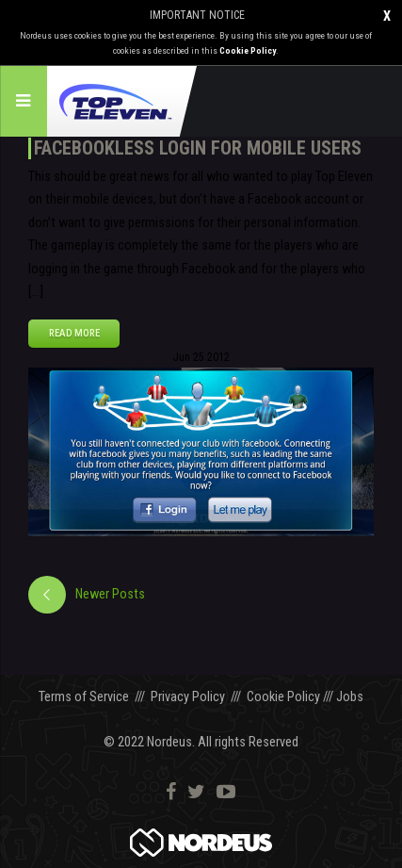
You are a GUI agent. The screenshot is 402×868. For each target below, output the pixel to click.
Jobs (350, 697)
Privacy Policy (188, 697)
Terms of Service (84, 697)
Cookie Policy (248, 50)
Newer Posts (110, 594)
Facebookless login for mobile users (198, 148)
